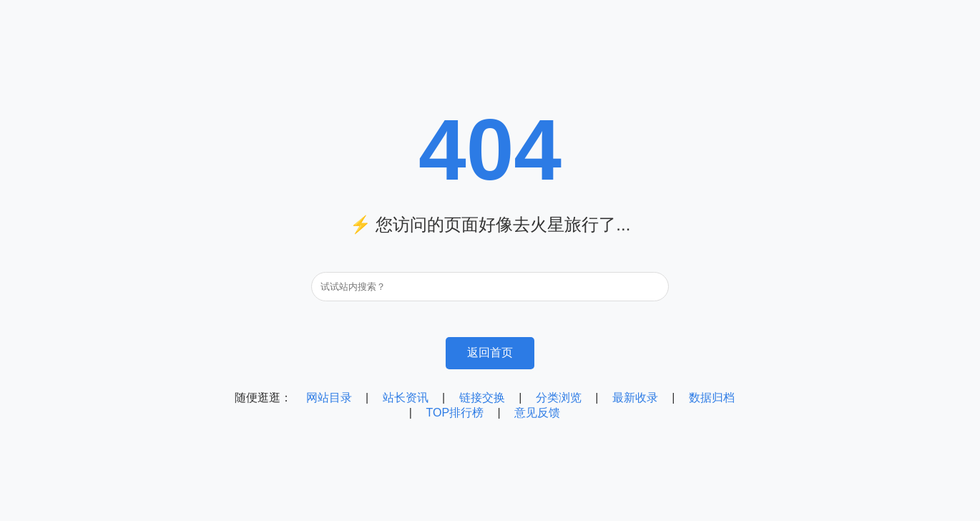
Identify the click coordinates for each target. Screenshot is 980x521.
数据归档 (712, 398)
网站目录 (329, 398)
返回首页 (490, 352)
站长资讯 (406, 398)
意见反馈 (537, 413)
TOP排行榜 (455, 413)
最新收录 (635, 398)
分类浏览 (559, 398)
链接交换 (482, 398)
